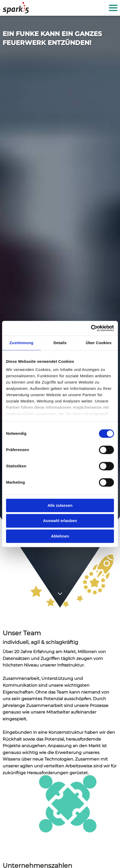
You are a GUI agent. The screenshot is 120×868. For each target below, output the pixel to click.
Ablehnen (60, 536)
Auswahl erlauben (60, 521)
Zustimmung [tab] (21, 343)
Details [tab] (60, 343)
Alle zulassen (60, 505)
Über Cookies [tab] (99, 343)
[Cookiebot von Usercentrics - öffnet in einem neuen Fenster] (91, 328)
